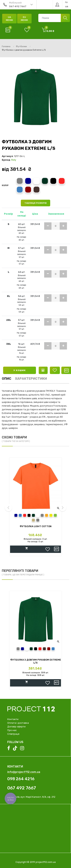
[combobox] (54, 18)
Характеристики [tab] (31, 379)
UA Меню (9, 19)
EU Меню (24, 19)
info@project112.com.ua (24, 772)
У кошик (20, 370)
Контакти (13, 719)
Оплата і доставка (18, 723)
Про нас (12, 730)
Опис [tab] (7, 379)
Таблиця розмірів (35, 203)
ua (67, 6)
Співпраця (13, 734)
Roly (14, 160)
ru (66, 2)
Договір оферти (16, 727)
